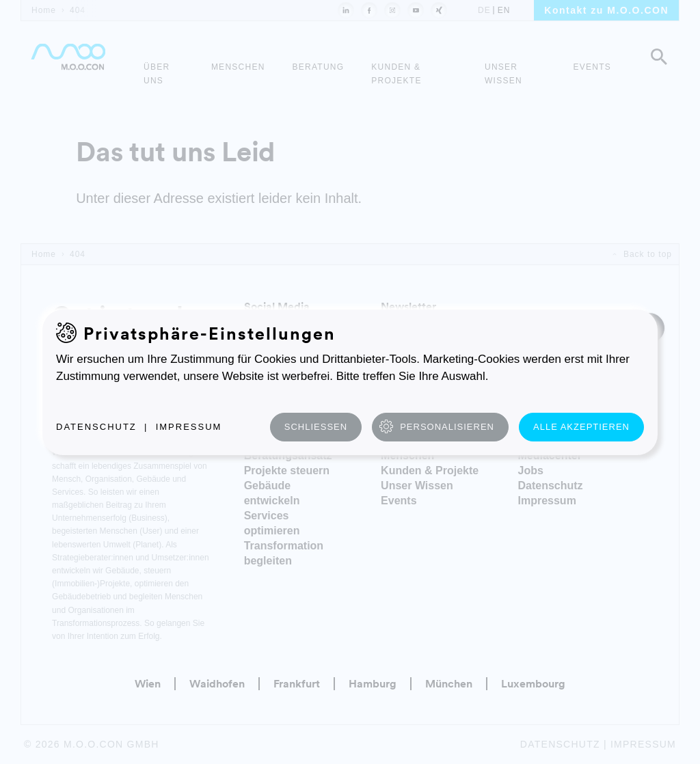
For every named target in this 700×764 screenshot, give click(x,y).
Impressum (189, 427)
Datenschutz (96, 427)
